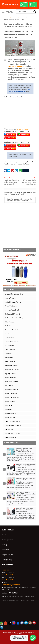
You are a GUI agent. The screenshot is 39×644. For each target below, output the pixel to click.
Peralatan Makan (10, 378)
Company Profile (7, 540)
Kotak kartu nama (11, 350)
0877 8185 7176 (8, 580)
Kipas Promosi (9, 346)
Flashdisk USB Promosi (12, 314)
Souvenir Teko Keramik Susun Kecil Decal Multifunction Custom (24, 450)
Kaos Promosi (9, 338)
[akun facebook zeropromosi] (22, 623)
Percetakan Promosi (11, 382)
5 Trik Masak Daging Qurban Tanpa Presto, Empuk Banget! (29, 182)
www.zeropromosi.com (17, 66)
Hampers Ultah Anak (11, 330)
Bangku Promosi (10, 298)
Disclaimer (5, 550)
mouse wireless (10, 362)
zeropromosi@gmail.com (11, 585)
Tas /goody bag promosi (13, 425)
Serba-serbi (9, 409)
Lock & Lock (8, 354)
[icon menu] (3, 12)
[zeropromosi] (11, 4)
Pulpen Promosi (10, 402)
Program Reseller (7, 555)
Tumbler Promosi (10, 437)
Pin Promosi (9, 386)
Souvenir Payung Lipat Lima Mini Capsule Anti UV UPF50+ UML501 (26, 466)
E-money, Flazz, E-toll (12, 310)
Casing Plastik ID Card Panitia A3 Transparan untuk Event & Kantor (26, 494)
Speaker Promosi (10, 413)
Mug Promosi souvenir (12, 370)
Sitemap (4, 545)
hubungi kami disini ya (23, 129)
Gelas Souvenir (10, 322)
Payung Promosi (10, 374)
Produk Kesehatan (11, 394)
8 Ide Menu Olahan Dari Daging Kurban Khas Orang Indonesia (11, 182)
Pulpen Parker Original (12, 398)
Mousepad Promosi (11, 366)
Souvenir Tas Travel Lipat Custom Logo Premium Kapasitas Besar (25, 510)
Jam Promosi (9, 334)
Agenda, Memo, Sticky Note (14, 294)
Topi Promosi (9, 429)
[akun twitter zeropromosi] (26, 623)
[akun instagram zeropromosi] (30, 623)
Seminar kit (8, 405)
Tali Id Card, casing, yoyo (13, 421)
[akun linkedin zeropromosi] (2, 627)
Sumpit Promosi (10, 417)
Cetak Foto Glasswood (12, 306)
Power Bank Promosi (12, 390)
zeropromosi (6, 570)
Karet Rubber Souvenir (12, 342)
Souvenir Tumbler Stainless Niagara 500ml (25, 479)
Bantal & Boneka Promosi (13, 302)
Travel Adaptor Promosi (12, 433)
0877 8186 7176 (8, 575)
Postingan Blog (7, 560)
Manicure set (9, 358)
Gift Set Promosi (10, 326)
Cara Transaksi (7, 535)
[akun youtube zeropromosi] (34, 623)
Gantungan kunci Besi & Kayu (14, 318)
